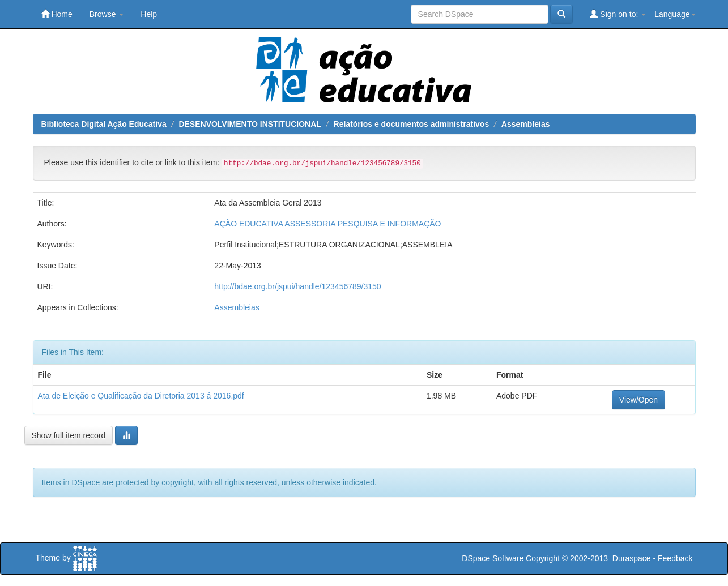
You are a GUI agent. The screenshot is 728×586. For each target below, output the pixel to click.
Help (149, 14)
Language (675, 14)
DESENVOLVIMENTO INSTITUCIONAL (250, 124)
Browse (107, 14)
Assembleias (526, 124)
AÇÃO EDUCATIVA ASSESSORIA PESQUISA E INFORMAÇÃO (327, 224)
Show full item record (69, 435)
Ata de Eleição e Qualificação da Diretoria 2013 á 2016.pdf (141, 396)
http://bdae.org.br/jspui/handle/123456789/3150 (297, 286)
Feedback (675, 558)
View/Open (638, 400)
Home (57, 14)
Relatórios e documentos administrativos (412, 124)
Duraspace (632, 558)
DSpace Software (493, 558)
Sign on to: (618, 14)
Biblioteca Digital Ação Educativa (104, 124)
